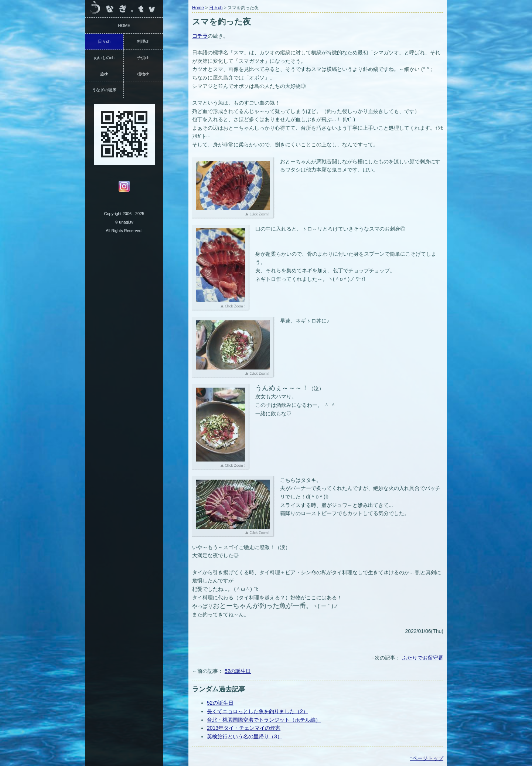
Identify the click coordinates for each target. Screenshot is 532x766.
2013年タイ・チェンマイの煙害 (244, 728)
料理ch (143, 41)
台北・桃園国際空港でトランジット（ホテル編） (264, 720)
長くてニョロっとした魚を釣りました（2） (258, 711)
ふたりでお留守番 (423, 658)
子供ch (143, 58)
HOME (124, 25)
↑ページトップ (427, 758)
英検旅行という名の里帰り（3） (245, 736)
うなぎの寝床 (104, 90)
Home (198, 8)
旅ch (104, 74)
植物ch (143, 74)
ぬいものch (104, 58)
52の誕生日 (238, 671)
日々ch (216, 8)
